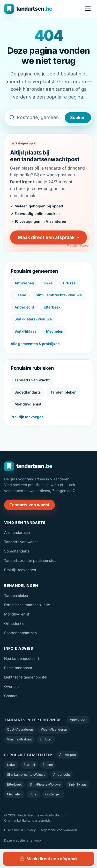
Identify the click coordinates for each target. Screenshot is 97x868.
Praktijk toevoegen (20, 570)
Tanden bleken (64, 392)
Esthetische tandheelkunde (27, 605)
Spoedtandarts (28, 392)
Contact (11, 696)
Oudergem (53, 794)
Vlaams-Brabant (19, 739)
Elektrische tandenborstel (26, 677)
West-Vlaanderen (54, 729)
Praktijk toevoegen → (29, 417)
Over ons (12, 686)
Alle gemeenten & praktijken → (37, 344)
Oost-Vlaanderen (20, 729)
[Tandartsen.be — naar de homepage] (28, 9)
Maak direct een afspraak (48, 237)
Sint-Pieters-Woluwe (33, 319)
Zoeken (78, 117)
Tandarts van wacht (32, 380)
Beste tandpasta (18, 668)
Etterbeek (52, 307)
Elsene (20, 295)
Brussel (70, 283)
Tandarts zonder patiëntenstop (30, 560)
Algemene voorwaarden (59, 830)
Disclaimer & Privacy (20, 830)
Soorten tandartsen (20, 633)
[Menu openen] (88, 9)
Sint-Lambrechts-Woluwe (59, 295)
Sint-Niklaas (25, 331)
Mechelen (55, 331)
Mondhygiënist (28, 404)
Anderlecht (24, 307)
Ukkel (49, 283)
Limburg (46, 739)
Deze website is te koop (23, 840)
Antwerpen (24, 283)
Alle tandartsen (17, 532)
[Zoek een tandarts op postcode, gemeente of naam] (40, 117)
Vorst (33, 794)
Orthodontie (14, 623)
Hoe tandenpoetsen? (22, 658)
